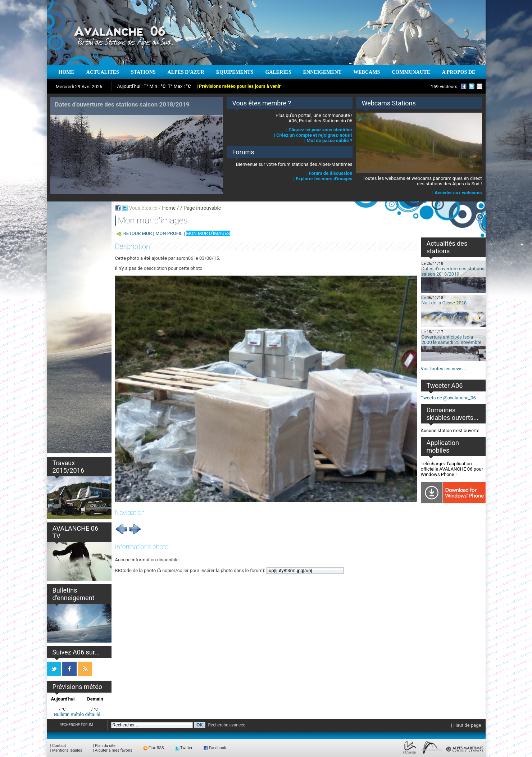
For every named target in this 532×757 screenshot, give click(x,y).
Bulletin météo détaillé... (79, 714)
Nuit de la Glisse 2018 (444, 303)
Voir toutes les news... (444, 369)
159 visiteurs (444, 87)
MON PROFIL (169, 233)
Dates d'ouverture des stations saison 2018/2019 (453, 271)
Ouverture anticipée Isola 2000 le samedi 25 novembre (452, 340)
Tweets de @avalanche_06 (448, 398)
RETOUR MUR (138, 233)
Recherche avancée (227, 725)
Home (169, 208)
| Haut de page (466, 725)
